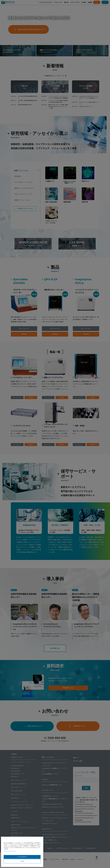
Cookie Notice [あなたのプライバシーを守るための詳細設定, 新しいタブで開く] (6, 849)
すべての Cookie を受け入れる (22, 857)
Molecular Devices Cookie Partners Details (10, 851)
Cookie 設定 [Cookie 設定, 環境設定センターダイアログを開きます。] (22, 861)
